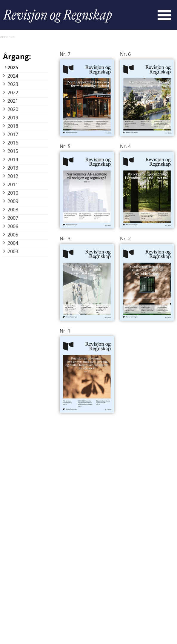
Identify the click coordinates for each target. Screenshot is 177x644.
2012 (13, 176)
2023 (13, 84)
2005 (13, 235)
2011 (13, 185)
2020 (13, 109)
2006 (13, 226)
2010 (13, 193)
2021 (13, 101)
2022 (13, 93)
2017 (13, 134)
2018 (13, 126)
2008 (13, 210)
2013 (13, 168)
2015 (13, 151)
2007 (13, 218)
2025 (13, 67)
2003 (13, 251)
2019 (13, 118)
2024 (13, 76)
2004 (13, 243)
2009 (13, 201)
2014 (13, 159)
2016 (13, 143)
